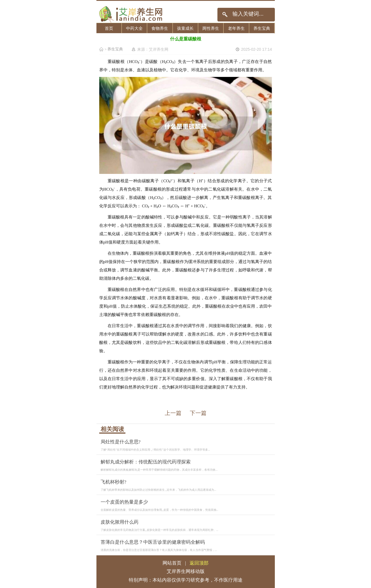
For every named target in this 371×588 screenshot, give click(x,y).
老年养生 (236, 28)
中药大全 (134, 28)
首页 (109, 28)
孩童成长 (185, 28)
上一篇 (173, 413)
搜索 (225, 15)
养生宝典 (262, 28)
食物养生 (160, 28)
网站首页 (172, 563)
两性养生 (211, 28)
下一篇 (198, 413)
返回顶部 (199, 563)
